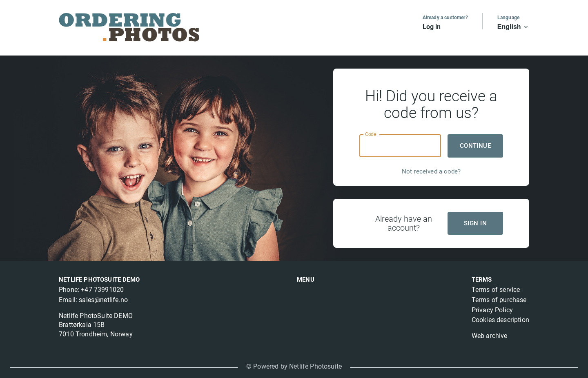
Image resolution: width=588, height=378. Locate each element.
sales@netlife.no (103, 300)
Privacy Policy (492, 310)
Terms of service (496, 290)
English (513, 27)
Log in (432, 27)
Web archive (490, 336)
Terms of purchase (499, 300)
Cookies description (500, 320)
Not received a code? (431, 171)
